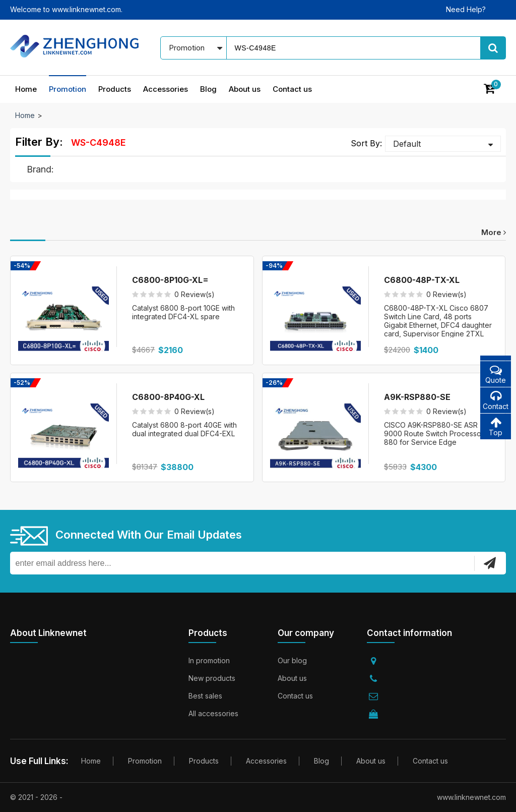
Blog (208, 89)
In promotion (209, 660)
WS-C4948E (99, 142)
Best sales (205, 696)
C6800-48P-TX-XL (422, 280)
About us (245, 89)
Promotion (68, 89)
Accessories (166, 89)
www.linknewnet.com (471, 797)
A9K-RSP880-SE (417, 397)
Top (496, 426)
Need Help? (466, 9)
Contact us (292, 89)
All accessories (213, 713)
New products (212, 678)
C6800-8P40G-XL (168, 397)
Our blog (292, 660)
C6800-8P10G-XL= (170, 280)
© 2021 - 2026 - (36, 797)
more (494, 232)
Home (26, 89)
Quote (496, 374)
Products (115, 89)
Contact (496, 400)
